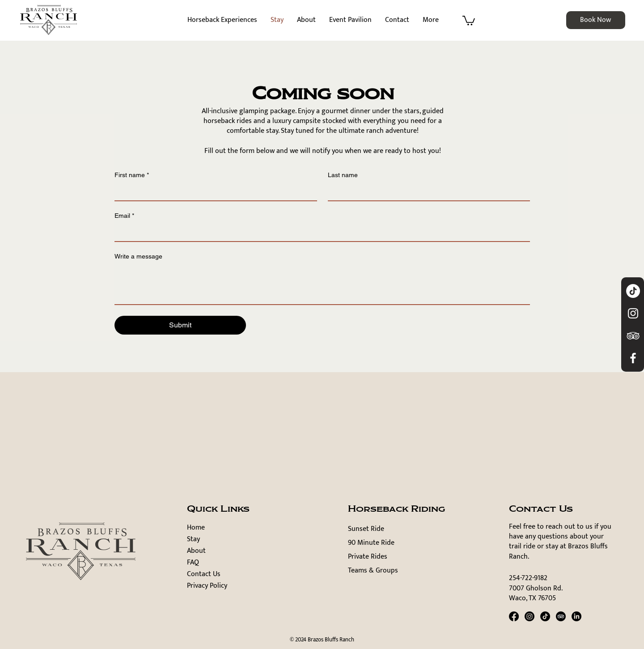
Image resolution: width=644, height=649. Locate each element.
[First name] (213, 191)
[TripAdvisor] (561, 616)
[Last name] (426, 191)
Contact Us (204, 574)
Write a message (138, 256)
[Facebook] (514, 616)
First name (132, 175)
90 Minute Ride (371, 543)
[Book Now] (596, 20)
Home (196, 528)
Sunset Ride (366, 529)
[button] (469, 20)
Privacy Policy (207, 586)
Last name (343, 175)
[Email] (320, 232)
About (196, 551)
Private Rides (368, 557)
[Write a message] (322, 284)
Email (124, 216)
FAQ (193, 563)
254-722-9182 (528, 578)
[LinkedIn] (576, 616)
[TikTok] (633, 291)
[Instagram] (530, 616)
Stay (193, 539)
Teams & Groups (373, 571)
